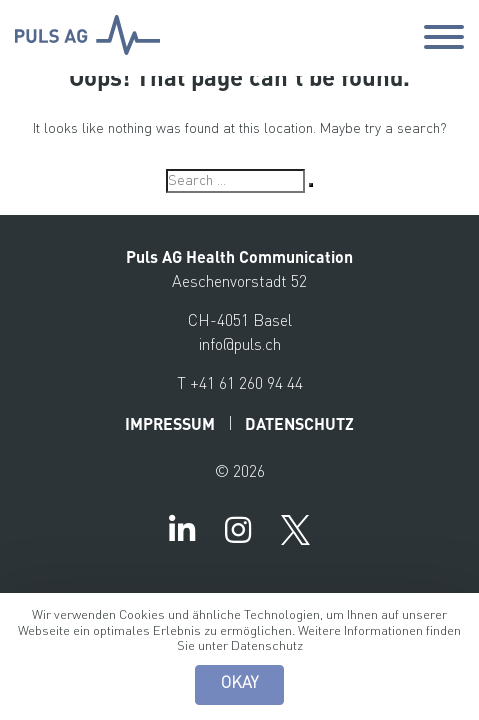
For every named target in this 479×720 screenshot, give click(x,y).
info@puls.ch (240, 346)
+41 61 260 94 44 (246, 385)
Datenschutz (267, 646)
